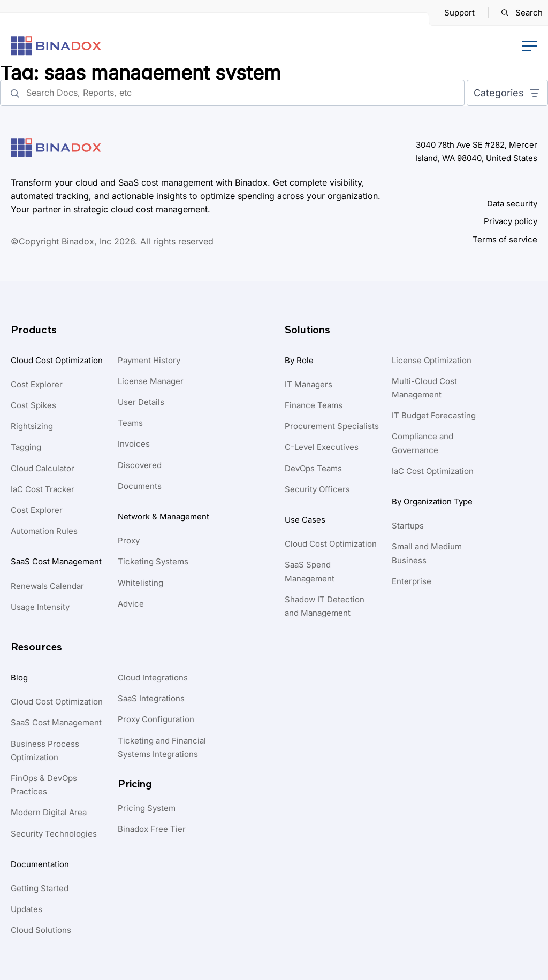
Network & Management (163, 516)
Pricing (135, 784)
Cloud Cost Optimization (57, 360)
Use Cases (305, 520)
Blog (19, 677)
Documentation (40, 864)
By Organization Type (432, 502)
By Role (299, 360)
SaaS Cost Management (56, 561)
